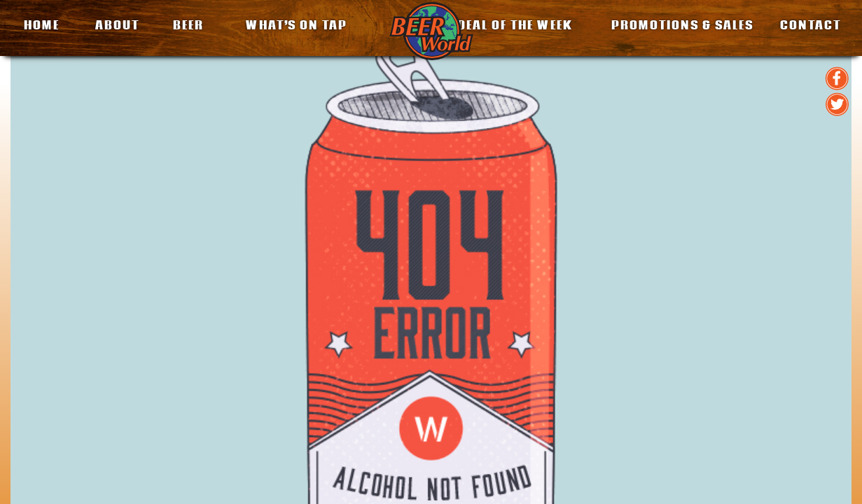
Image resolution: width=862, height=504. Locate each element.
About (117, 25)
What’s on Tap (297, 25)
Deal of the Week (515, 25)
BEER (188, 25)
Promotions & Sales (682, 25)
